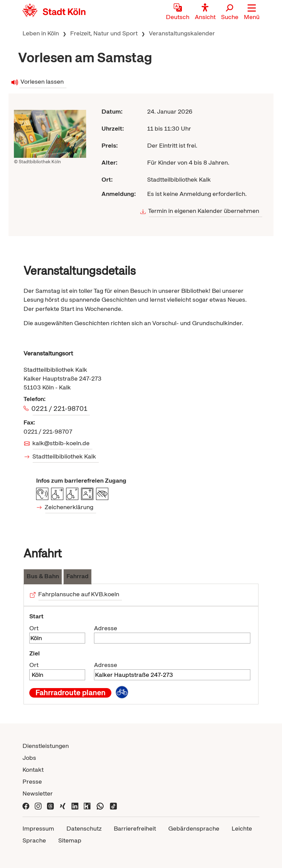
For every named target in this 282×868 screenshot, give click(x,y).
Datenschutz (84, 828)
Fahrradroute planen (70, 693)
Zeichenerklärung (69, 507)
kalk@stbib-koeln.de (61, 443)
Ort (34, 628)
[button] (252, 12)
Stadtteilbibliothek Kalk (64, 456)
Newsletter (38, 793)
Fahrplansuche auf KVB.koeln (79, 594)
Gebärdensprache (194, 828)
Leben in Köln (41, 33)
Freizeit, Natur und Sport (104, 33)
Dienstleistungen (46, 746)
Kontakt (33, 770)
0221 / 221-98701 (60, 408)
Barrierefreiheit (135, 828)
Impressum (38, 828)
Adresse (106, 628)
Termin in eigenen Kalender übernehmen (204, 211)
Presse (32, 781)
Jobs (29, 758)
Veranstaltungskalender (182, 33)
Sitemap (70, 840)
